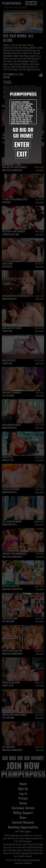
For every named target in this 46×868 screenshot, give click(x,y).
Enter (22, 144)
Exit (22, 154)
